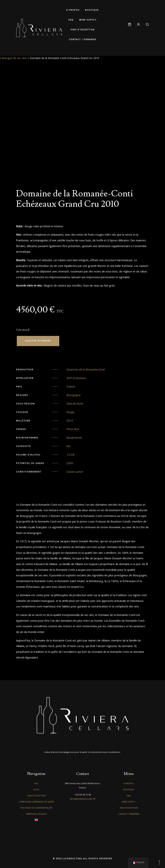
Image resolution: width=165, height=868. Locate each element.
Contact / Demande (82, 40)
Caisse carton (75, 472)
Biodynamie (74, 438)
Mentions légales (36, 814)
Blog (36, 790)
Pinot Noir (73, 430)
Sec (68, 447)
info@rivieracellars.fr (83, 799)
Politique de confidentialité (36, 808)
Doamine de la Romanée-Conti (86, 370)
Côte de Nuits (75, 404)
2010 (70, 421)
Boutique (92, 10)
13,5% (70, 455)
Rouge (70, 413)
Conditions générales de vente (36, 802)
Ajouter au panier (38, 341)
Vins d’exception (83, 30)
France (71, 387)
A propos (73, 10)
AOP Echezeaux (76, 378)
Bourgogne (73, 396)
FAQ (71, 20)
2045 (70, 464)
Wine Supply (88, 20)
